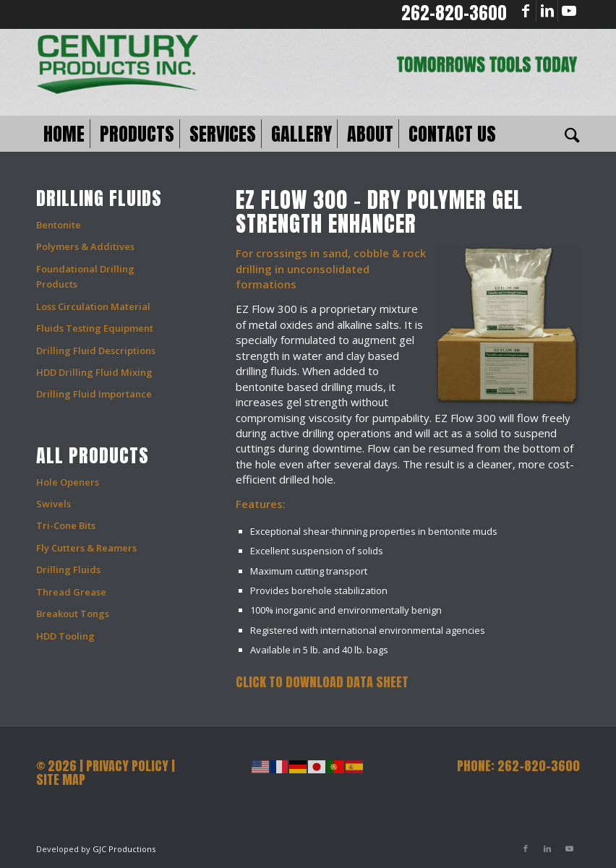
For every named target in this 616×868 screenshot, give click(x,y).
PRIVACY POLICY (127, 766)
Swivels (54, 504)
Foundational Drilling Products (85, 276)
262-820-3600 (454, 13)
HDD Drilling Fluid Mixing (94, 372)
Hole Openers (68, 482)
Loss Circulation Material (93, 306)
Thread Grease (71, 592)
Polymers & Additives (85, 246)
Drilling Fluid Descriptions (96, 351)
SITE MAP (61, 779)
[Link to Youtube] (569, 11)
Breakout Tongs (73, 614)
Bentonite (59, 225)
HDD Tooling (65, 636)
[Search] (569, 134)
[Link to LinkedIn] (547, 11)
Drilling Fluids (68, 570)
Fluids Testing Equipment (95, 328)
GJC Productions (124, 849)
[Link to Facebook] (525, 11)
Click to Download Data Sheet (322, 682)
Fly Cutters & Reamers (86, 548)
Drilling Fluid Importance (94, 394)
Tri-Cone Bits (66, 525)
